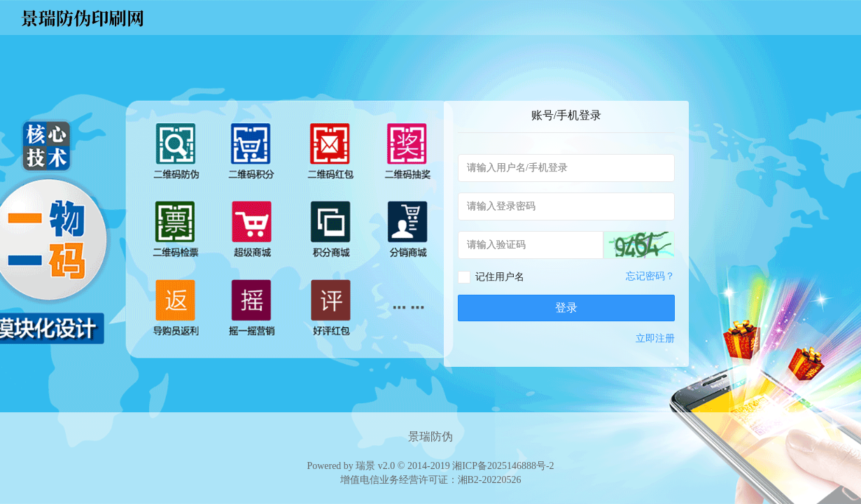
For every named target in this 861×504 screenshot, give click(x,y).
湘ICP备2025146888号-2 (503, 466)
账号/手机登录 (566, 115)
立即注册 (655, 338)
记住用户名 (500, 277)
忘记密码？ (650, 276)
